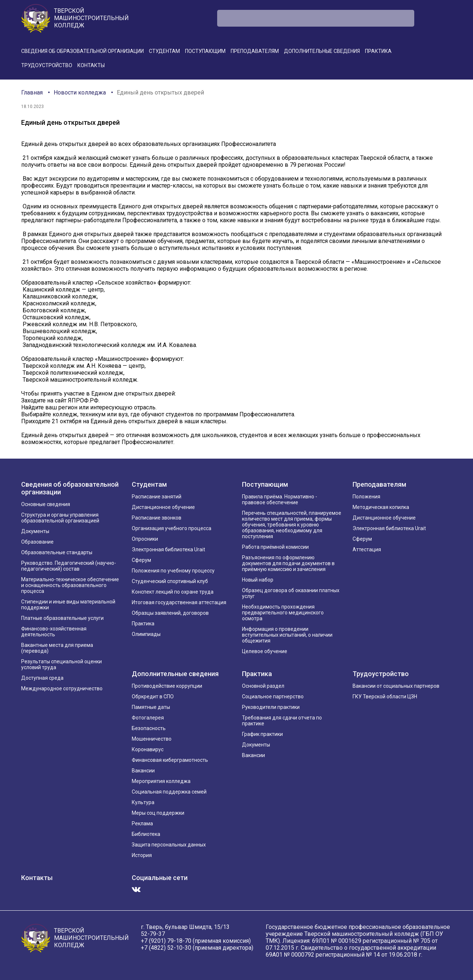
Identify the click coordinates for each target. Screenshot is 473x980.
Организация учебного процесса (172, 528)
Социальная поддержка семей (169, 792)
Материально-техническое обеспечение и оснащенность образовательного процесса (70, 585)
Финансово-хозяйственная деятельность (54, 632)
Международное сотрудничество (62, 688)
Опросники (145, 539)
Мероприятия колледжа (161, 781)
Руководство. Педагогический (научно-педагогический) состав (69, 566)
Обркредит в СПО (153, 697)
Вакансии (143, 771)
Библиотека (146, 834)
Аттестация (367, 549)
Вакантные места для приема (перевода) (57, 648)
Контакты (91, 65)
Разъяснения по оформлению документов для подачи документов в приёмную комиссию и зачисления (288, 563)
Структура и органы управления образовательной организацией (60, 518)
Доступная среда (42, 678)
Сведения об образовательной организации (82, 51)
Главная (32, 92)
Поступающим (205, 51)
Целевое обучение (265, 651)
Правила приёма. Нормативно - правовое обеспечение (280, 499)
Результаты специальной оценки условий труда (61, 664)
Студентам (164, 51)
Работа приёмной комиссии (275, 547)
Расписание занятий (157, 497)
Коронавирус (148, 749)
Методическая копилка (381, 507)
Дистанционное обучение (163, 507)
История (142, 855)
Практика (378, 51)
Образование (37, 542)
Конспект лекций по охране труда (173, 592)
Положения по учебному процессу (173, 571)
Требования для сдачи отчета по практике (282, 721)
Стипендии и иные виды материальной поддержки (68, 605)
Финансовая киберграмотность (170, 760)
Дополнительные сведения (322, 51)
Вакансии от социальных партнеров (396, 686)
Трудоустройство (47, 65)
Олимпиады (146, 634)
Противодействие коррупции (167, 686)
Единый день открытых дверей (160, 92)
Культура (143, 802)
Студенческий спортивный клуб (170, 581)
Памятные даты (151, 707)
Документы (35, 531)
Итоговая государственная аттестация (179, 602)
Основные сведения (46, 504)
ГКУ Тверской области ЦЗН (385, 697)
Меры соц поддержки (158, 813)
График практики (262, 734)
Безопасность (149, 728)
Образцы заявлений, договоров (170, 613)
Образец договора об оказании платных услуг (291, 593)
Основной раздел (263, 686)
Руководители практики (271, 707)
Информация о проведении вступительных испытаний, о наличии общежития (287, 635)
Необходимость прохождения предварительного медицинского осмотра (283, 613)
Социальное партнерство (273, 697)
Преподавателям (255, 51)
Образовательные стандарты (57, 552)
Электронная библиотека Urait (168, 549)
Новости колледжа (80, 92)
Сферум (141, 560)
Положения (366, 497)
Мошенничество (152, 739)
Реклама (142, 823)
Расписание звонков (157, 518)
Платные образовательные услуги (62, 618)
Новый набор (258, 580)
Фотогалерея (148, 718)
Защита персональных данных (169, 845)
